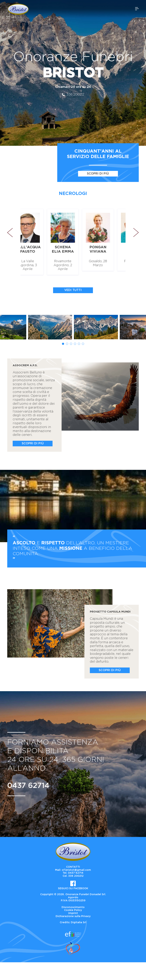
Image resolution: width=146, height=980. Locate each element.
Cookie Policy (73, 910)
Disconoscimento (73, 907)
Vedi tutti (73, 290)
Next (136, 233)
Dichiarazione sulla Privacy (73, 916)
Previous (12, 233)
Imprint (73, 913)
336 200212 (73, 95)
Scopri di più (98, 174)
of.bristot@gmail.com (76, 870)
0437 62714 (28, 786)
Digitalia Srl (79, 922)
